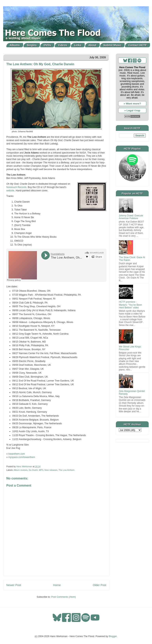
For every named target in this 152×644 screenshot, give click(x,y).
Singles (32, 45)
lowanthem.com (17, 454)
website (10, 191)
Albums (15, 45)
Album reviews (21, 470)
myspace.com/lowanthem (22, 457)
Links (78, 45)
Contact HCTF (137, 45)
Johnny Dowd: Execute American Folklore (131, 217)
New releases (51, 470)
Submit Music (112, 45)
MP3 (41, 470)
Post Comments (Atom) (63, 597)
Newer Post (14, 585)
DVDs (47, 45)
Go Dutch (33, 470)
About (92, 45)
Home (57, 585)
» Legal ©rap (132, 110)
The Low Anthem (66, 470)
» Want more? (132, 104)
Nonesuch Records (16, 187)
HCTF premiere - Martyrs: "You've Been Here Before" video (130, 305)
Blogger (113, 636)
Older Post (99, 585)
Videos (63, 45)
